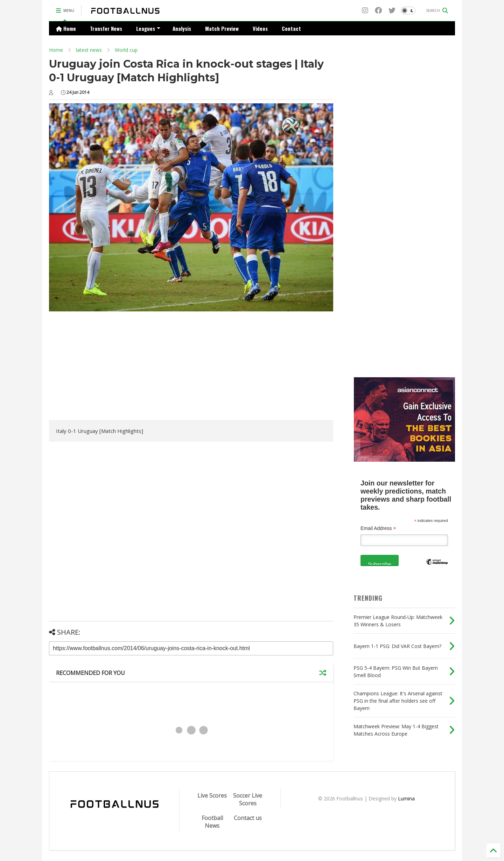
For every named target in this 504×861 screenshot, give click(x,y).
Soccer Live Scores (248, 799)
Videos (260, 28)
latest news (89, 50)
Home (66, 28)
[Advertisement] (108, 367)
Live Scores (212, 795)
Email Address (378, 528)
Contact (291, 28)
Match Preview (222, 28)
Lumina (406, 798)
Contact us (248, 818)
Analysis (182, 28)
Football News (212, 822)
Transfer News (106, 28)
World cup (126, 50)
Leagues (148, 28)
